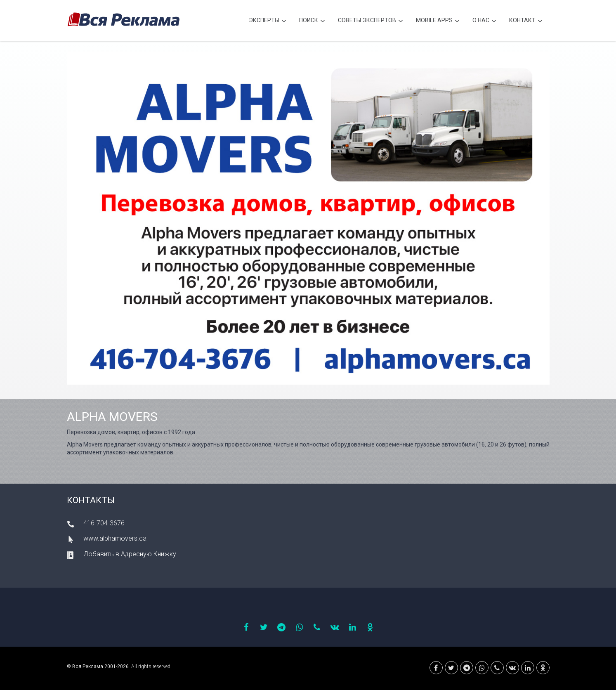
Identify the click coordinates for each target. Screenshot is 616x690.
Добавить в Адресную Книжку (130, 554)
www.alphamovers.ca (115, 538)
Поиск (312, 21)
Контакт (526, 21)
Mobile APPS (438, 21)
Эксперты (268, 21)
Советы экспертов (371, 21)
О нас (484, 21)
